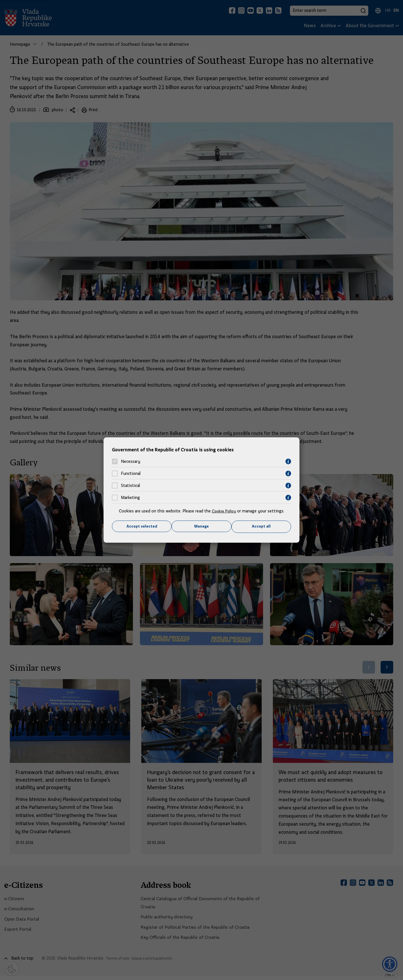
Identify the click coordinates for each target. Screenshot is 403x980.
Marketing (130, 498)
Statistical (130, 486)
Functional (131, 473)
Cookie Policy (224, 511)
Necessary (131, 461)
